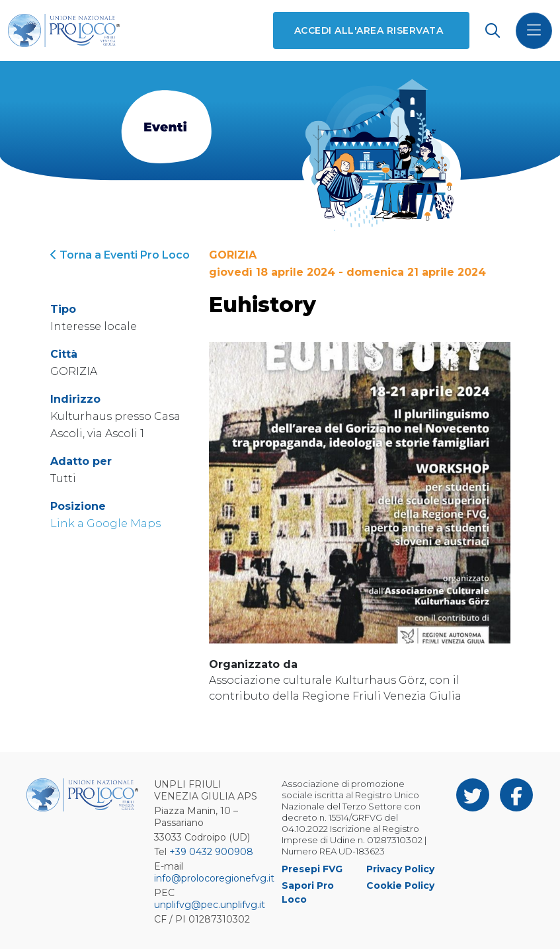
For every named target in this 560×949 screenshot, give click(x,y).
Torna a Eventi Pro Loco (120, 255)
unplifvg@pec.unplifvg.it (210, 905)
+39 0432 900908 (211, 852)
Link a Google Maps (105, 523)
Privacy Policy (400, 869)
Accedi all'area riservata (369, 30)
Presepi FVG (312, 869)
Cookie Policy (400, 886)
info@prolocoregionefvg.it (214, 878)
